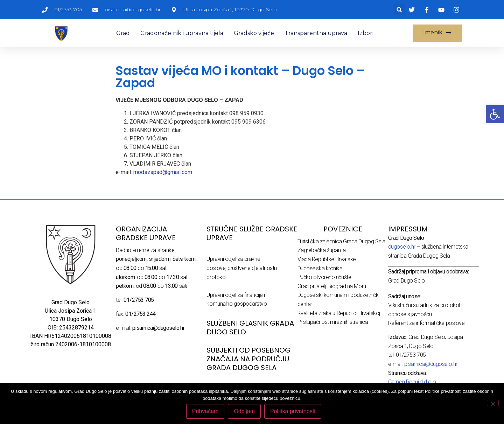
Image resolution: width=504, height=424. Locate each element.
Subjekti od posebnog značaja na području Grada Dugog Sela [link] (248, 359)
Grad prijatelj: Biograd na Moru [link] (332, 286)
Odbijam (245, 411)
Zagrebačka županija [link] (321, 250)
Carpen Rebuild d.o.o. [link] (413, 382)
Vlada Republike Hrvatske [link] (327, 259)
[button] (399, 10)
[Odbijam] (493, 403)
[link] (495, 114)
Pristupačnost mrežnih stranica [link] (333, 322)
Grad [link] (123, 33)
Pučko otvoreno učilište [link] (324, 277)
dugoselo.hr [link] (402, 247)
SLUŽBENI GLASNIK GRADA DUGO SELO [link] (250, 328)
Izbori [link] (366, 33)
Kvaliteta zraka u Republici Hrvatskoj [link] (339, 313)
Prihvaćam (205, 411)
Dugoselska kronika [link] (320, 268)
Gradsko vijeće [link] (254, 33)
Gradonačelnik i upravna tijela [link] (182, 33)
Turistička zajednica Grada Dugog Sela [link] (341, 241)
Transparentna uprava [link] (316, 33)
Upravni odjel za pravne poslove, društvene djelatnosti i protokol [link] (242, 268)
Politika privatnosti (293, 411)
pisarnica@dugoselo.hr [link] (431, 364)
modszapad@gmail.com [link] (163, 172)
